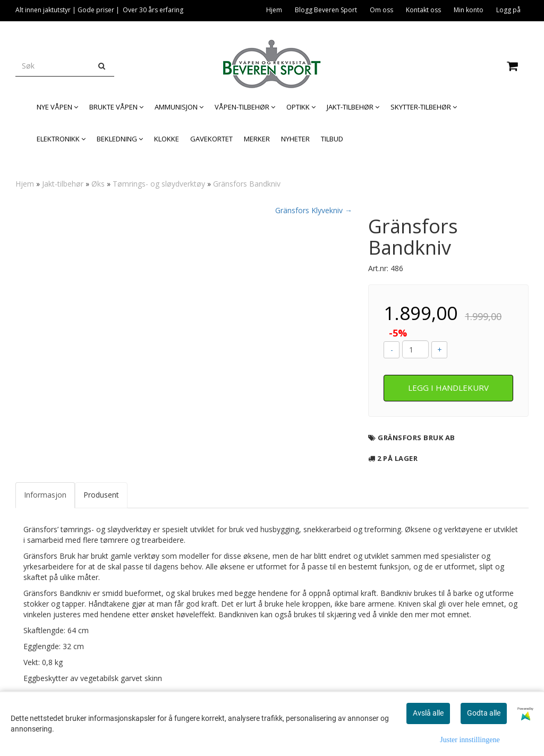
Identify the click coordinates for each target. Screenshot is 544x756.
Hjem (274, 10)
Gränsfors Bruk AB (416, 438)
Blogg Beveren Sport (326, 10)
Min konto (469, 10)
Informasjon (45, 495)
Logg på (508, 10)
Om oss (381, 10)
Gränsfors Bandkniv (247, 184)
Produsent (101, 495)
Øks (98, 184)
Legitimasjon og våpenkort (481, 30)
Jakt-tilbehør (63, 184)
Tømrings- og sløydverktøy (159, 184)
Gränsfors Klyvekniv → (314, 210)
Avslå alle (428, 713)
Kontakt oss (423, 10)
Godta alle (484, 713)
